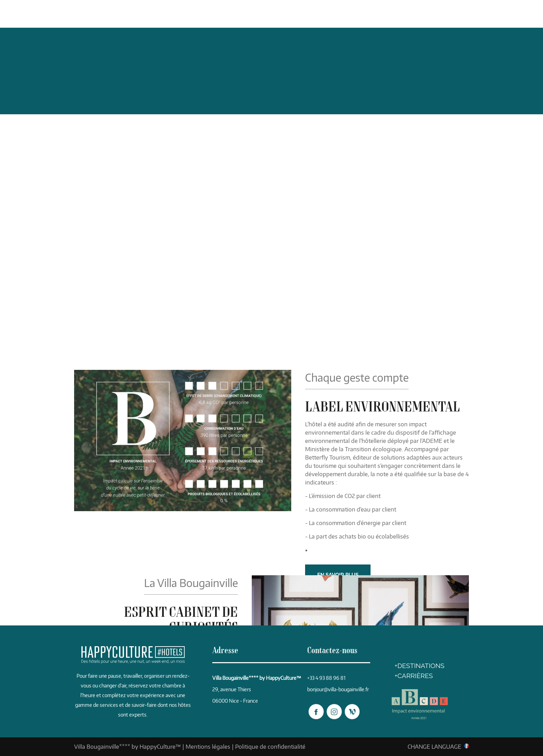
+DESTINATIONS (420, 666)
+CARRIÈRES (414, 676)
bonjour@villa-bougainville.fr (338, 689)
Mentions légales (208, 747)
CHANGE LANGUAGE (434, 746)
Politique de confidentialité (270, 747)
